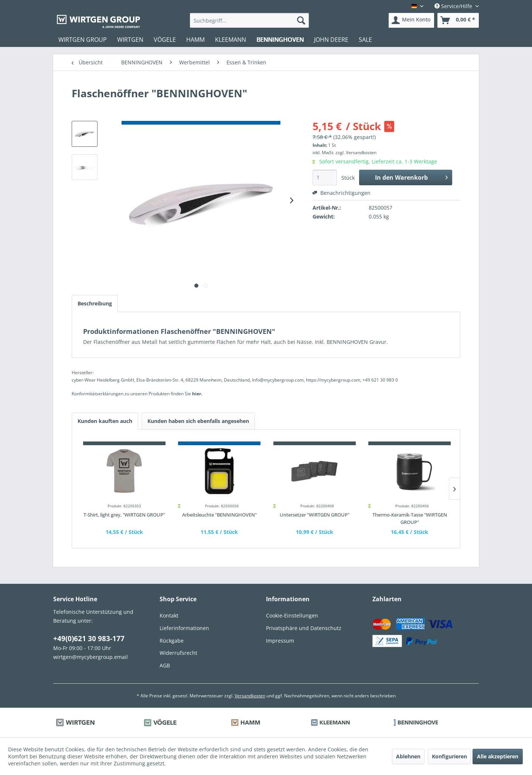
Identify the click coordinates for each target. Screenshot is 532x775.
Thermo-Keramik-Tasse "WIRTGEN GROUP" (410, 518)
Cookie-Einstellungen (292, 615)
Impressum (280, 641)
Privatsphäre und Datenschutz (304, 628)
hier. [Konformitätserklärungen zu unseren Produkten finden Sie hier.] (197, 394)
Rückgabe (172, 641)
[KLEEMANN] (231, 40)
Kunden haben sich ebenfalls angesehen (198, 421)
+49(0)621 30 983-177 (89, 639)
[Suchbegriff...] (250, 20)
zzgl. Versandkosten (356, 153)
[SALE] (365, 40)
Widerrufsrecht (178, 653)
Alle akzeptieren (498, 756)
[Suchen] (301, 20)
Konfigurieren (449, 756)
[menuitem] (250, 20)
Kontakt (169, 615)
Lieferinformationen (184, 628)
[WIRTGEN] (130, 40)
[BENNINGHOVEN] (280, 40)
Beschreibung (95, 303)
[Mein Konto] (411, 20)
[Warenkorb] (458, 20)
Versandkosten (250, 696)
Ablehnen (408, 756)
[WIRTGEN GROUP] (83, 40)
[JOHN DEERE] (331, 40)
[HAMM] (195, 40)
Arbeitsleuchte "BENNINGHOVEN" (219, 515)
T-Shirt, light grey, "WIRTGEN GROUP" (124, 515)
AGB (165, 665)
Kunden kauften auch (105, 421)
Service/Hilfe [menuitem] (454, 6)
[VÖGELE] (165, 40)
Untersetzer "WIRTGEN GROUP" (315, 515)
